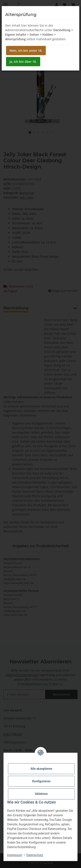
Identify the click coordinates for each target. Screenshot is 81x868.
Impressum (15, 855)
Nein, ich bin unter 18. (26, 51)
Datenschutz (35, 855)
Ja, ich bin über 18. (23, 62)
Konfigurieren (41, 781)
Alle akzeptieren (41, 769)
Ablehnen (41, 794)
